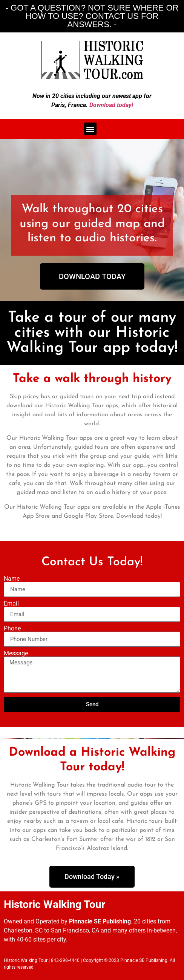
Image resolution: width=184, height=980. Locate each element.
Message (16, 653)
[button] (90, 129)
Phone (12, 629)
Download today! (111, 105)
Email (11, 604)
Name (12, 579)
